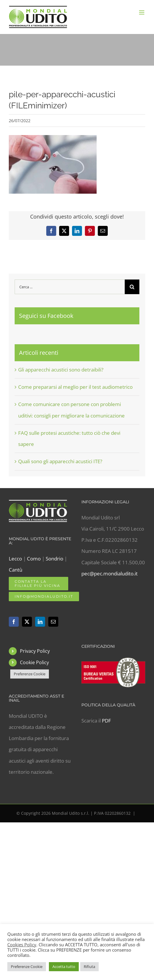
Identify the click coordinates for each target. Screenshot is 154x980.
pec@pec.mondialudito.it (109, 573)
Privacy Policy (35, 651)
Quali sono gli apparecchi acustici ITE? (60, 461)
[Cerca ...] (70, 287)
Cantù (16, 570)
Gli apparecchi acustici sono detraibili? (61, 370)
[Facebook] (14, 622)
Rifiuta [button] (89, 967)
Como (34, 559)
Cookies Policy (22, 945)
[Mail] (53, 622)
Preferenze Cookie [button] (30, 674)
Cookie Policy (34, 662)
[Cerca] (132, 287)
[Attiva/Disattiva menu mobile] (142, 12)
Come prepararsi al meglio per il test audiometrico (75, 387)
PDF (106, 721)
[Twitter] (27, 622)
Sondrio (54, 559)
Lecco (15, 559)
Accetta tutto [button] (64, 967)
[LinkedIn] (40, 622)
